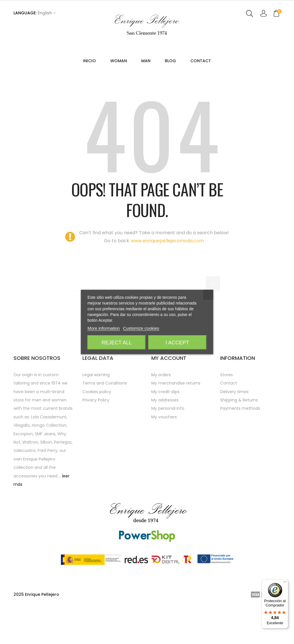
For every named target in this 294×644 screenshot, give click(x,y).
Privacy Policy (96, 442)
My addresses (165, 442)
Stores (227, 416)
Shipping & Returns (239, 442)
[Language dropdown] (35, 13)
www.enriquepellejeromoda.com (167, 282)
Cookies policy (97, 433)
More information (104, 328)
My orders (161, 416)
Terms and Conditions (105, 425)
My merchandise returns (176, 425)
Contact (229, 425)
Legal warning (96, 416)
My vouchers (164, 458)
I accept (177, 343)
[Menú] (285, 583)
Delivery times (234, 433)
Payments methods (240, 450)
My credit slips (165, 433)
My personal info (168, 450)
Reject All (117, 343)
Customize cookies (141, 328)
